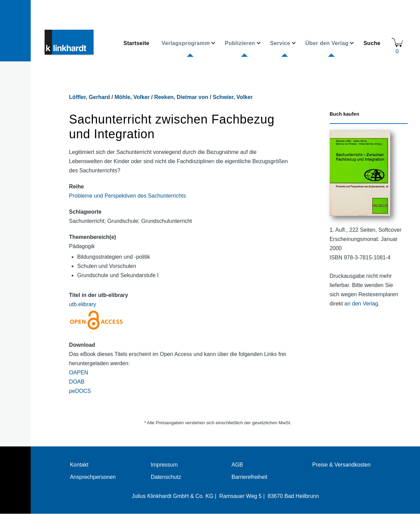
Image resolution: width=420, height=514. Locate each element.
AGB (237, 465)
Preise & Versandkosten (341, 465)
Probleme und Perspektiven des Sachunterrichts (127, 196)
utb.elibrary (82, 304)
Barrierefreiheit (249, 477)
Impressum (164, 465)
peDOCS (80, 391)
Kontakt (79, 465)
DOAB (77, 382)
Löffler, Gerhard (89, 97)
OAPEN (78, 373)
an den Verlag (361, 304)
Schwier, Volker (233, 97)
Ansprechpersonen (93, 477)
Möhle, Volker (132, 97)
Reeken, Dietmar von (181, 97)
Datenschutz (166, 477)
